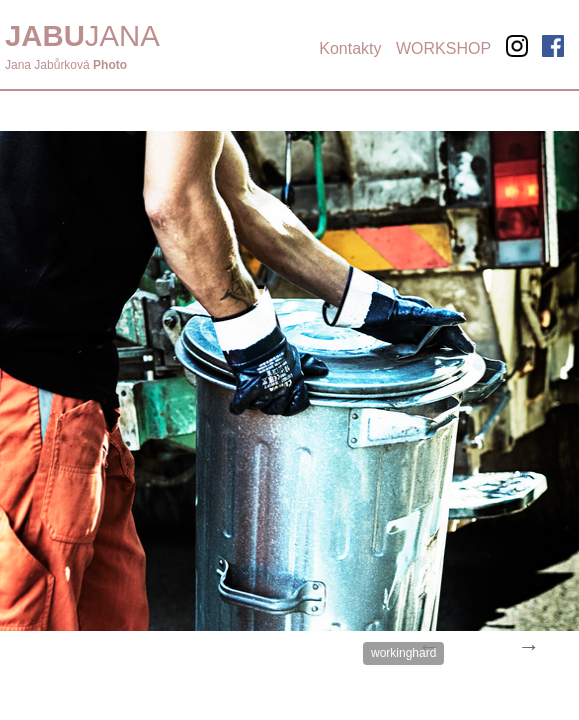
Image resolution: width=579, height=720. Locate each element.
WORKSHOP (443, 48)
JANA (82, 35)
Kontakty (350, 48)
